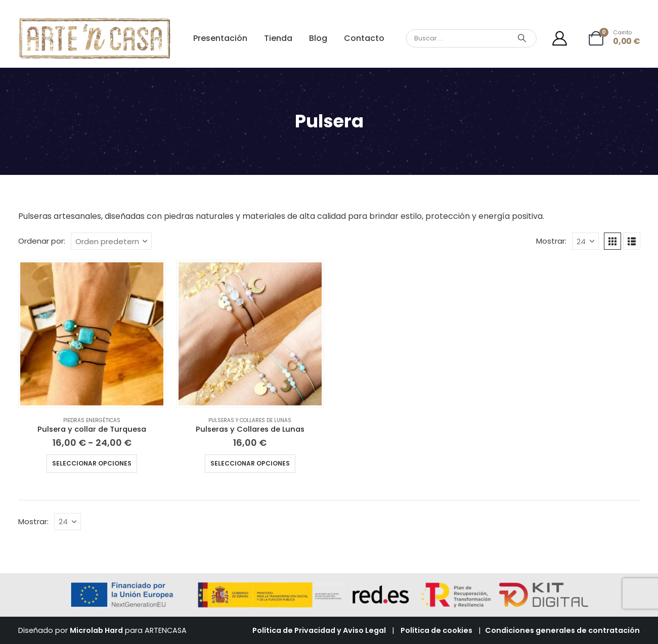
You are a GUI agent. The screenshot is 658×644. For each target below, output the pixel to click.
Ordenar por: (42, 241)
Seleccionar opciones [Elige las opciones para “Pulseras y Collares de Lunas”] (250, 463)
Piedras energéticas (92, 420)
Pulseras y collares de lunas (250, 420)
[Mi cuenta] (560, 38)
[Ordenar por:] (111, 241)
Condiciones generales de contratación (562, 630)
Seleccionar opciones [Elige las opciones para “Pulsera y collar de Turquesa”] (92, 463)
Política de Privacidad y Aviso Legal (319, 630)
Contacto (364, 38)
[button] (612, 241)
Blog (318, 38)
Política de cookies (436, 630)
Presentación (220, 38)
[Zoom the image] (95, 22)
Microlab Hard (96, 630)
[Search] (522, 38)
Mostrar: (551, 241)
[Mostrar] (585, 241)
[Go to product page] (92, 334)
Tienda (278, 38)
